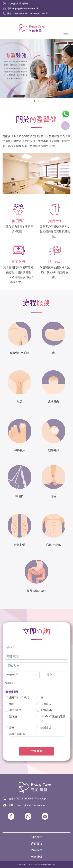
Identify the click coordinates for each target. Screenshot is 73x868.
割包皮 (13, 716)
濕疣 (12, 704)
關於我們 (36, 837)
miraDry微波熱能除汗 (53, 719)
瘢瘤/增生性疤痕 (19, 698)
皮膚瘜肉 (46, 704)
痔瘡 (12, 728)
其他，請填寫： (19, 734)
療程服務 (36, 844)
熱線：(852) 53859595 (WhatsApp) (28, 799)
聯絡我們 (36, 850)
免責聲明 (36, 857)
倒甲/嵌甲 (15, 710)
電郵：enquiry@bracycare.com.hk (27, 805)
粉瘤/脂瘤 (47, 710)
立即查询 (36, 751)
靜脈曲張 (46, 728)
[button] (34, 101)
